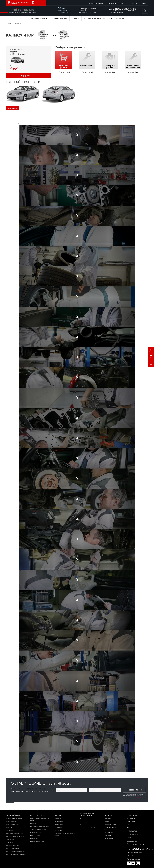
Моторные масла (110, 833)
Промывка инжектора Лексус (15, 837)
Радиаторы (108, 836)
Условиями (137, 797)
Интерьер (58, 819)
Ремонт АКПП (10, 828)
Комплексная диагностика (14, 819)
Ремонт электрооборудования (15, 852)
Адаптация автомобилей (87, 828)
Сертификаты (132, 834)
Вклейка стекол (35, 836)
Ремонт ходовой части (12, 825)
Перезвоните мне (134, 790)
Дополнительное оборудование (98, 19)
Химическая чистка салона (39, 830)
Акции (144, 3)
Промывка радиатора (12, 846)
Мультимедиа (84, 822)
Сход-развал (9, 843)
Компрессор (59, 822)
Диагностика (10, 831)
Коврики (107, 822)
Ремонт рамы (34, 839)
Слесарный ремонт (39, 19)
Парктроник (83, 819)
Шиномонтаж (10, 840)
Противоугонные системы (88, 825)
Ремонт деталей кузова (37, 841)
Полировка (34, 824)
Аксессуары (108, 819)
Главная (9, 24)
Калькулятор (132, 831)
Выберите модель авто (45, 35)
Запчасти (120, 19)
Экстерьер (58, 828)
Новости (123, 3)
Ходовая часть (59, 825)
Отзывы (130, 837)
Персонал (131, 821)
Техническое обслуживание (14, 834)
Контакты (134, 3)
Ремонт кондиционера (12, 849)
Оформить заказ (29, 76)
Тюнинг (76, 19)
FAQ (128, 825)
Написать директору (96, 3)
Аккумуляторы (109, 839)
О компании (112, 3)
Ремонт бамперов (36, 833)
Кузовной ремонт (59, 19)
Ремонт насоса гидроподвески (15, 854)
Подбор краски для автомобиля (40, 827)
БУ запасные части (110, 825)
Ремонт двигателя (11, 822)
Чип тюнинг (58, 831)
